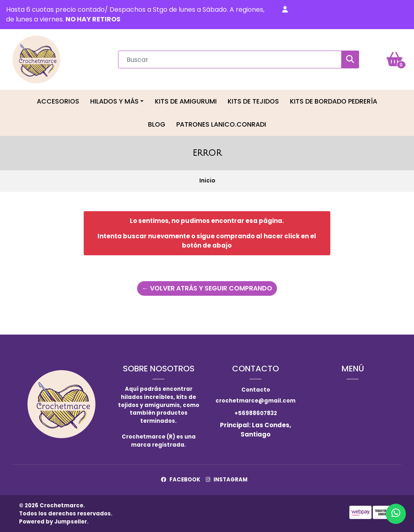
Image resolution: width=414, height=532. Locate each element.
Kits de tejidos (253, 101)
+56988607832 (256, 413)
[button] (285, 10)
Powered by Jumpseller (53, 522)
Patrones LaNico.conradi (221, 124)
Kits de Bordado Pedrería (334, 101)
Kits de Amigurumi (186, 101)
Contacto (256, 390)
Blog (157, 124)
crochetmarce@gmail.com (256, 401)
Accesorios (58, 101)
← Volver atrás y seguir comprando (207, 288)
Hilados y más (114, 101)
